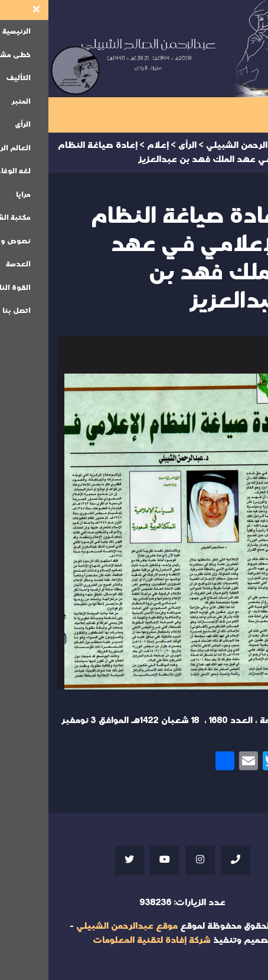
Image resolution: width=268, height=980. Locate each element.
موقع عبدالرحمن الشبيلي (79, 926)
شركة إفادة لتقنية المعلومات (103, 940)
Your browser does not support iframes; (134, 513)
